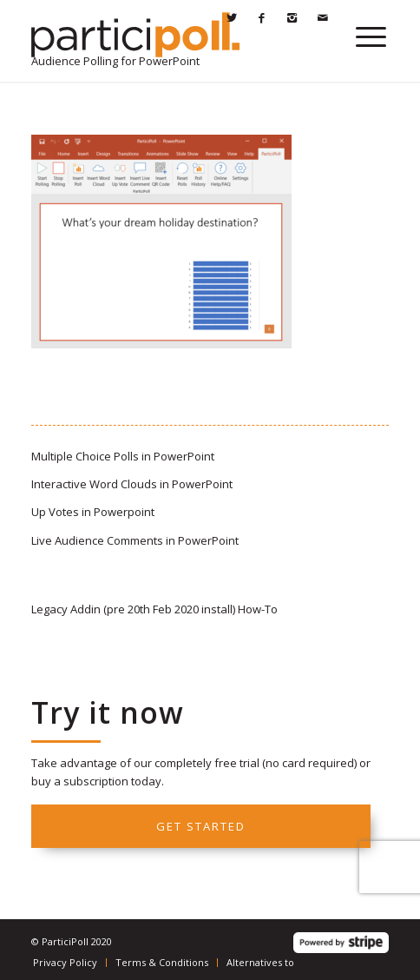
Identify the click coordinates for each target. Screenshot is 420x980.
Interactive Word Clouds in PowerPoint (132, 484)
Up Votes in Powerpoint (93, 512)
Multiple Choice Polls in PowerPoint (123, 456)
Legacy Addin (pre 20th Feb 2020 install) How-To (154, 609)
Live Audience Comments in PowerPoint (135, 540)
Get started (201, 826)
